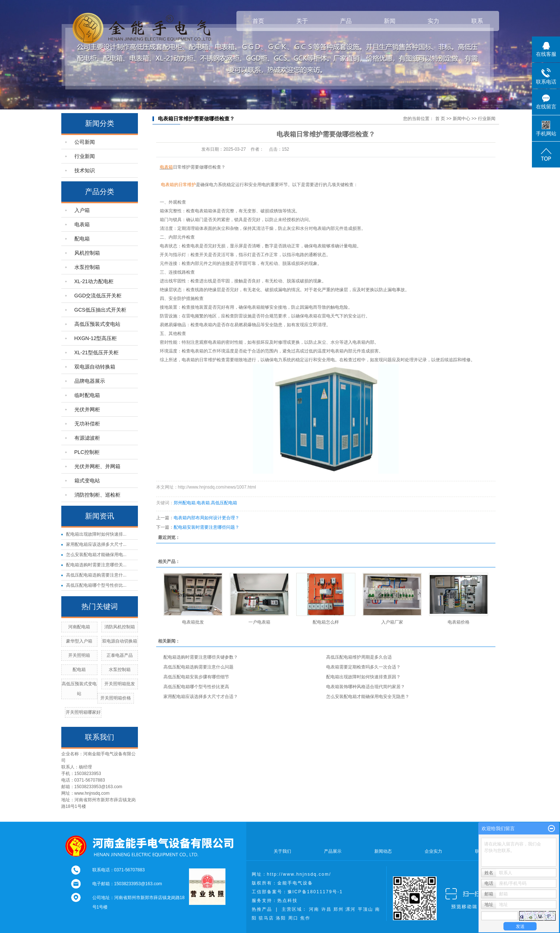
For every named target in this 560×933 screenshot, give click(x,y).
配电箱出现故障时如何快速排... (96, 534)
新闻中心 (461, 119)
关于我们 (282, 851)
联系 (477, 21)
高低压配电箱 (224, 503)
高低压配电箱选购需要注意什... (96, 575)
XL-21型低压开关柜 (96, 352)
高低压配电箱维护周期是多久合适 (359, 657)
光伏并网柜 (87, 409)
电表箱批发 (193, 622)
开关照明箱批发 (120, 684)
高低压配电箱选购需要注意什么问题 (198, 667)
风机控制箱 (87, 253)
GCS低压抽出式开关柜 (100, 310)
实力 (433, 21)
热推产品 (262, 909)
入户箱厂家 (392, 622)
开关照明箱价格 (116, 698)
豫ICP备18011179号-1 (315, 892)
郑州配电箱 (185, 503)
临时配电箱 (87, 395)
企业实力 (433, 851)
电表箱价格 (459, 622)
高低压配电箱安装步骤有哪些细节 (196, 677)
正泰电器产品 (120, 655)
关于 (302, 21)
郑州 (339, 909)
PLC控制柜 (87, 452)
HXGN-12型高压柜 (96, 338)
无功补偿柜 (87, 424)
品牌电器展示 (90, 381)
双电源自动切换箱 (120, 641)
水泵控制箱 (87, 267)
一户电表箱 (259, 622)
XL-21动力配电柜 (94, 281)
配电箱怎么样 (326, 622)
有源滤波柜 (87, 438)
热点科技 (287, 901)
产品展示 (333, 851)
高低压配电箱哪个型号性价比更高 (196, 687)
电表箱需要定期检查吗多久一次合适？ (363, 667)
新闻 (390, 21)
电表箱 (82, 224)
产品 (346, 21)
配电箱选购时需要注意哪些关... (96, 565)
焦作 (305, 918)
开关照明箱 (79, 655)
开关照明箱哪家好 (83, 712)
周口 (293, 918)
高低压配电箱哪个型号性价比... (96, 585)
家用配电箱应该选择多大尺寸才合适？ (201, 697)
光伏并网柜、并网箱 (97, 466)
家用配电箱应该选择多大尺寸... (96, 544)
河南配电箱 (79, 627)
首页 (258, 21)
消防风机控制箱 (120, 627)
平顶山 (366, 909)
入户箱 (82, 210)
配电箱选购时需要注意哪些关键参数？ (201, 657)
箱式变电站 (87, 481)
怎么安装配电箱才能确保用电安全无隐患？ (368, 697)
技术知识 (85, 170)
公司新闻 (85, 142)
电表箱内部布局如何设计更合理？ (206, 518)
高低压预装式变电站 (97, 324)
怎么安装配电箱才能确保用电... (96, 555)
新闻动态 (383, 851)
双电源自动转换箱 (95, 367)
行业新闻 (85, 156)
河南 (314, 909)
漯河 (351, 909)
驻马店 (266, 918)
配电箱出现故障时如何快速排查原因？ (363, 677)
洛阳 (281, 918)
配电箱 (82, 239)
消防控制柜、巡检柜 (97, 495)
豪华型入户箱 (79, 641)
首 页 (440, 119)
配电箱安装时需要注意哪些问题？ (206, 527)
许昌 (327, 909)
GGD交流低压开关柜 (98, 296)
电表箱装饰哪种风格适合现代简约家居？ (366, 687)
